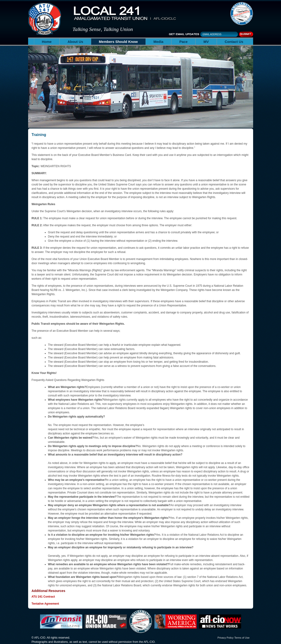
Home (47, 42)
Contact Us (234, 42)
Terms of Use (242, 638)
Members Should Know (118, 42)
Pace (183, 42)
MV (206, 42)
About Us (75, 42)
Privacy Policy (225, 638)
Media (159, 42)
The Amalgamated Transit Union (242, 14)
